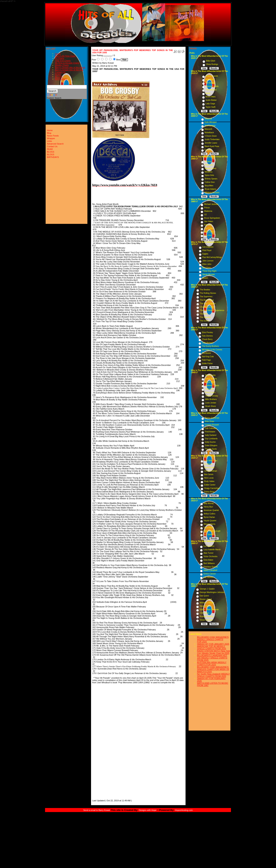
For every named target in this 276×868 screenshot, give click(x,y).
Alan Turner (209, 553)
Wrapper (51, 138)
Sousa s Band (206, 599)
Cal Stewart (209, 577)
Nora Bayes (209, 528)
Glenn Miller (210, 382)
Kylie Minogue (211, 122)
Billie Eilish (211, 61)
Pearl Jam (209, 165)
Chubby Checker (207, 307)
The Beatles (205, 290)
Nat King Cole (208, 357)
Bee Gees (207, 268)
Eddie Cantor (210, 485)
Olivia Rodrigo (212, 64)
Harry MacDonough (212, 531)
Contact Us (60, 72)
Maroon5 (208, 129)
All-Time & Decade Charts (67, 63)
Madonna (208, 211)
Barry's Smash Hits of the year (69, 70)
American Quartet (211, 510)
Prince (207, 208)
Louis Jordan (211, 403)
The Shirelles (205, 317)
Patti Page (206, 360)
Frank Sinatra (211, 379)
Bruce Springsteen (212, 218)
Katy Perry (210, 79)
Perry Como (210, 392)
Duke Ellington (211, 445)
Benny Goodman (212, 418)
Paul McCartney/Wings (212, 257)
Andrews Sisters (212, 386)
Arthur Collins (209, 514)
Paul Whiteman (211, 461)
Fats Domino (207, 336)
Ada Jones (208, 534)
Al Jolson (208, 464)
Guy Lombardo (211, 439)
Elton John (207, 264)
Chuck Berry (207, 339)
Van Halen (209, 221)
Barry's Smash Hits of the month (70, 67)
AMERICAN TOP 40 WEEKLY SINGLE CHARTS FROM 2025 (212, 647)
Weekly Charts (62, 65)
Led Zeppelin (208, 247)
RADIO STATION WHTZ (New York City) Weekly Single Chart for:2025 (214, 652)
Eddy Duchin (210, 442)
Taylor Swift (211, 107)
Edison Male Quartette (209, 610)
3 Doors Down (211, 136)
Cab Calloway (211, 428)
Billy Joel (208, 225)
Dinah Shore (210, 406)
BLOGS (59, 77)
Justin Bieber (211, 100)
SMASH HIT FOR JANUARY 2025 (213, 644)
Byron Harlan (209, 517)
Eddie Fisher (207, 363)
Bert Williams (209, 563)
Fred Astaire (210, 432)
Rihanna (208, 119)
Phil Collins (209, 232)
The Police (209, 228)
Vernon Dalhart (211, 471)
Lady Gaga (210, 104)
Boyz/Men (209, 186)
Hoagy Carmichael (212, 488)
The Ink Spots (211, 449)
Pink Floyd (207, 250)
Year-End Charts (63, 61)
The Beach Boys (207, 300)
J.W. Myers (204, 613)
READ (58, 74)
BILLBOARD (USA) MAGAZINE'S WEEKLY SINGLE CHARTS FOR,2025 (213, 639)
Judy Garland (211, 435)
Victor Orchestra (210, 556)
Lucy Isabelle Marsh (212, 550)
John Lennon (208, 261)
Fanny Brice (209, 492)
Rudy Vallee (209, 481)
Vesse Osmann (206, 620)
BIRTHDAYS (61, 79)
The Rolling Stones (208, 293)
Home (58, 54)
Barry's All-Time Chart (65, 56)
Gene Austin (209, 468)
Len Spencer (209, 546)
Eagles (205, 254)
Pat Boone (207, 353)
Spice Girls (209, 175)
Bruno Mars (211, 97)
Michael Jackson (211, 204)
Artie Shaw (209, 421)
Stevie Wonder (209, 275)
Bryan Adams (210, 189)
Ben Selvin (209, 474)
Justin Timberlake (212, 139)
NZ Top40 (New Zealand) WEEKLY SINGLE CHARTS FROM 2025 (213, 675)
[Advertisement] (104, 741)
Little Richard (208, 343)
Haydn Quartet (210, 521)
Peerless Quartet (211, 567)
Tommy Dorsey (212, 396)
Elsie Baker (208, 560)
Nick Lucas (209, 478)
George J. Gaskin (207, 589)
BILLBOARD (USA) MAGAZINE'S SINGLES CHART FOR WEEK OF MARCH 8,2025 (213, 669)
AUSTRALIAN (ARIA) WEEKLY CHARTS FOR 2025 (212, 664)
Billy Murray (209, 503)
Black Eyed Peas (212, 146)
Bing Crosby (210, 375)
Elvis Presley (207, 332)
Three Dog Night (209, 271)
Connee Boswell (212, 425)
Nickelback (209, 133)
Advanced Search (55, 144)
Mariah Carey (210, 168)
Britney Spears (211, 179)
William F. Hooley (207, 603)
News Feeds (53, 136)
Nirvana (208, 161)
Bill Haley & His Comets (212, 350)
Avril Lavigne (210, 126)
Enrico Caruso (210, 574)
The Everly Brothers (210, 346)
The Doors (204, 321)
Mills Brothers (211, 399)
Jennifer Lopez (211, 143)
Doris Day (209, 389)
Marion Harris (209, 524)
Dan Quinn (204, 596)
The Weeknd (211, 90)
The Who (204, 314)
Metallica (208, 172)
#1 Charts (60, 58)
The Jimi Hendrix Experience (212, 310)
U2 (205, 215)
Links (49, 141)
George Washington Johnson (212, 592)
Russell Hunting (206, 616)
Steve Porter (205, 606)
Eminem (208, 150)
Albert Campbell (210, 570)
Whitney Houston (212, 193)
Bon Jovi (208, 235)
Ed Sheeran (211, 83)
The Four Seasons (208, 303)
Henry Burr (208, 507)
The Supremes (206, 297)
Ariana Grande (212, 76)
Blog (49, 133)
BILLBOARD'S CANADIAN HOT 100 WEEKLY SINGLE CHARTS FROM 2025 (212, 658)
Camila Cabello (212, 86)
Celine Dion (210, 182)
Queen (205, 278)
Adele (208, 93)
